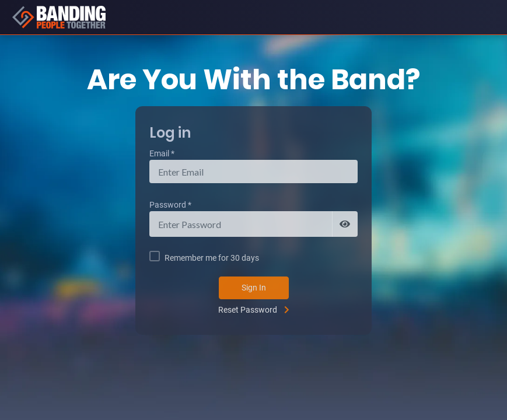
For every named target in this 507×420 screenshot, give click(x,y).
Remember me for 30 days (212, 258)
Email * (162, 153)
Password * (170, 205)
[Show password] (345, 224)
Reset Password (248, 310)
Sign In (254, 288)
